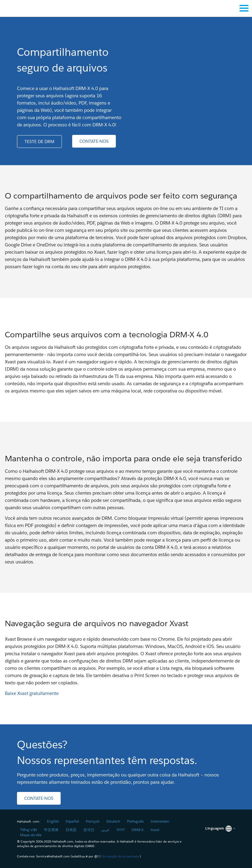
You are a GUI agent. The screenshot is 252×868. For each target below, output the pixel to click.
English (53, 821)
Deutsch (113, 821)
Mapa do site (31, 835)
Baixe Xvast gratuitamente (32, 693)
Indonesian (160, 821)
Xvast (155, 830)
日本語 (71, 830)
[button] (39, 142)
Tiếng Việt (29, 830)
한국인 (89, 830)
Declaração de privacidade (120, 856)
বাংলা (121, 830)
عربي (105, 830)
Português (135, 821)
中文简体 (51, 830)
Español (72, 821)
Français (93, 821)
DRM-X (138, 830)
